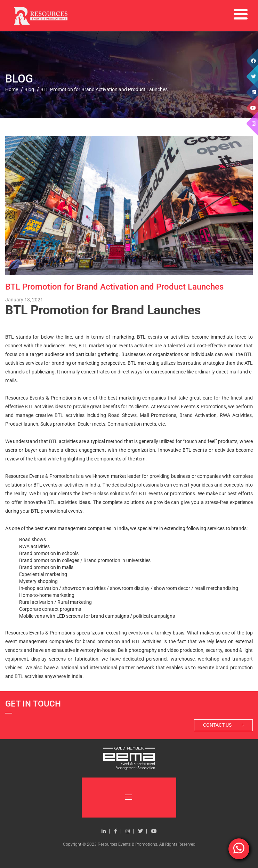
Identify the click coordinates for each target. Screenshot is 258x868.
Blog (29, 89)
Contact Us (223, 726)
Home (12, 89)
